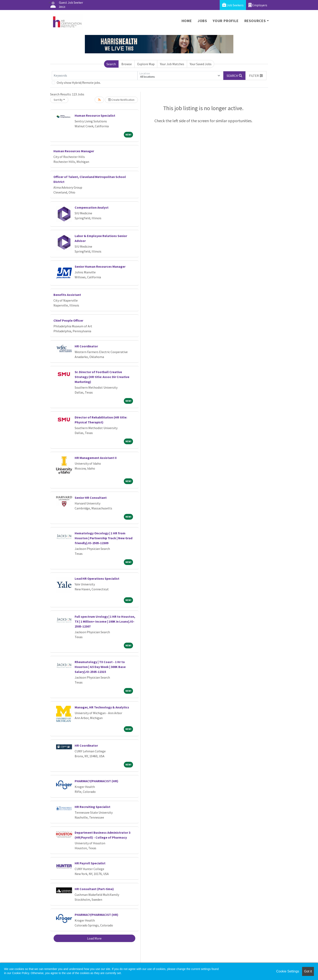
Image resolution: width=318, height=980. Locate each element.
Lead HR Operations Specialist (97, 578)
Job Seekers (233, 5)
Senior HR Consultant (91, 498)
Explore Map (146, 64)
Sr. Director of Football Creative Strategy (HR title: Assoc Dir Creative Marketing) (102, 377)
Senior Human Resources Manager (100, 266)
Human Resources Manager (74, 151)
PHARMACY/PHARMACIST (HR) (96, 781)
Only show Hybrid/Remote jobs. (79, 83)
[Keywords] (95, 76)
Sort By (58, 100)
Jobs (202, 21)
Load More (94, 938)
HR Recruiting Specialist (93, 807)
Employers (258, 5)
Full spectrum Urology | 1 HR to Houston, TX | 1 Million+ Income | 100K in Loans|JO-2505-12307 (105, 621)
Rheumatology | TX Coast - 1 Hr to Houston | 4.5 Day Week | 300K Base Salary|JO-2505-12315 (100, 667)
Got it (308, 971)
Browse (127, 64)
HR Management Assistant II (96, 458)
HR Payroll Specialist (90, 863)
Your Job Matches (172, 64)
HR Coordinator (86, 346)
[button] (256, 76)
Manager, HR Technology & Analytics (102, 707)
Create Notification (121, 100)
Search (111, 64)
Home (187, 21)
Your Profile (226, 21)
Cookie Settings (288, 971)
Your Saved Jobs (201, 64)
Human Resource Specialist (95, 115)
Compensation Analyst (92, 207)
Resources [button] (255, 21)
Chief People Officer (68, 320)
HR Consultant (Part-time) (94, 889)
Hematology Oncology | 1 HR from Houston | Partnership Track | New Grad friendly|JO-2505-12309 (104, 538)
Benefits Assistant (67, 295)
